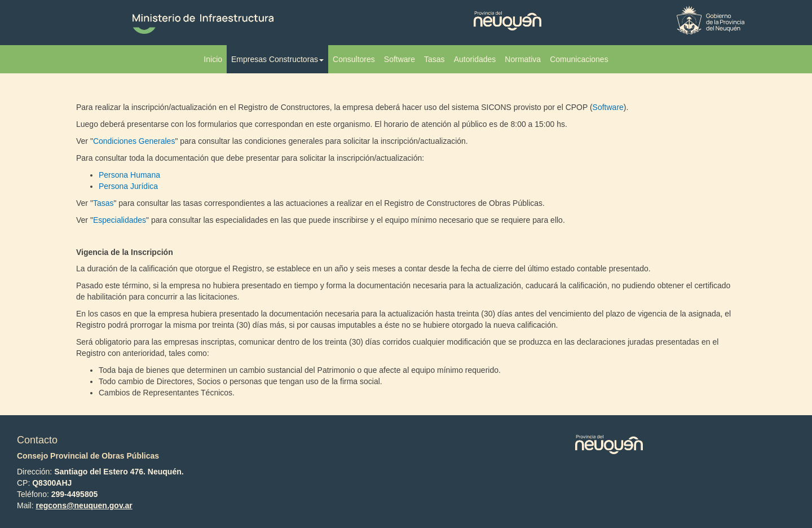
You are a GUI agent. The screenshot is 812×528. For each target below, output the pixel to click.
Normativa (523, 59)
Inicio (213, 59)
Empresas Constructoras (277, 59)
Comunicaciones (579, 59)
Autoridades (475, 59)
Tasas (434, 59)
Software (400, 59)
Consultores (354, 59)
